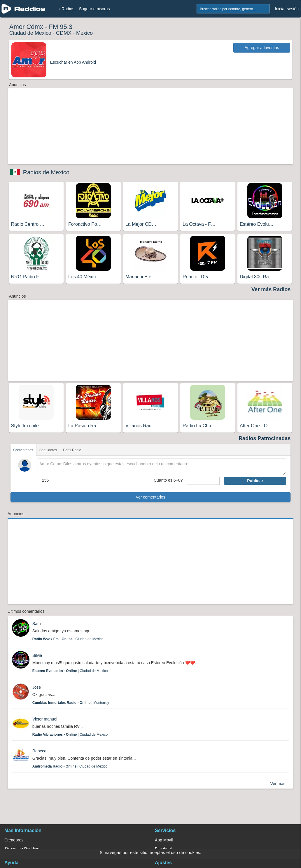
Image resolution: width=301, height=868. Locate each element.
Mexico (84, 33)
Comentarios (23, 450)
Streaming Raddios (22, 849)
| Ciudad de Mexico (68, 639)
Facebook (164, 849)
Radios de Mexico (46, 172)
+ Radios (66, 9)
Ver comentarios (150, 497)
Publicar (255, 481)
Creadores (14, 840)
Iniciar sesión (287, 9)
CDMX (64, 33)
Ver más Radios (271, 289)
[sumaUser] (203, 481)
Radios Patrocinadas (265, 438)
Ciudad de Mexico (30, 33)
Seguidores (48, 450)
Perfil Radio (72, 450)
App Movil (164, 840)
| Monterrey (71, 703)
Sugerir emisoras (94, 9)
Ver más (278, 784)
